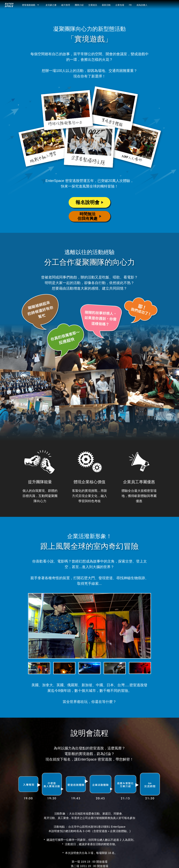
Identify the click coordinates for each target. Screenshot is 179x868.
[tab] (40, 668)
